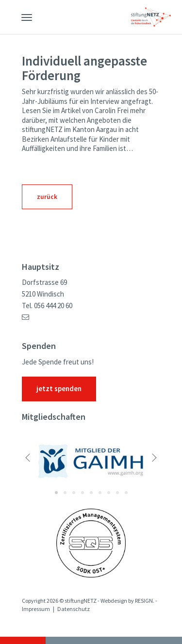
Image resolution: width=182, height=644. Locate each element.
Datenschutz (74, 609)
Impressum (36, 609)
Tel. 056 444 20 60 (47, 306)
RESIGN (144, 601)
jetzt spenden (59, 389)
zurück (47, 197)
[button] (41, 460)
